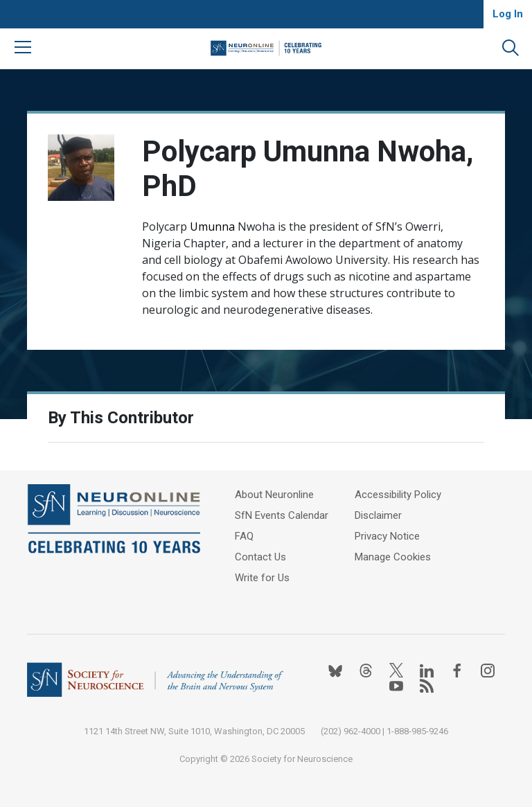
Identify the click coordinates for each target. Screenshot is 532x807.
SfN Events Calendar (282, 515)
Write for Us (262, 578)
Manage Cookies (393, 557)
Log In (508, 14)
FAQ (244, 536)
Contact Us (260, 557)
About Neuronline (274, 495)
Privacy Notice (387, 536)
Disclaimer (378, 515)
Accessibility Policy (398, 495)
